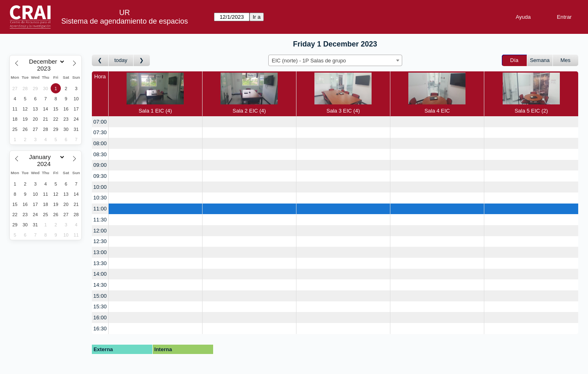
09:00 (100, 165)
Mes (566, 60)
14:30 (100, 285)
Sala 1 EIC (155, 93)
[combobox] (335, 60)
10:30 (100, 198)
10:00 (100, 187)
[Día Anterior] (100, 61)
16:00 (100, 318)
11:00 (100, 209)
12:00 (100, 231)
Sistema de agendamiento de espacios (125, 21)
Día (514, 60)
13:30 (100, 263)
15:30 (100, 307)
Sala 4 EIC (437, 93)
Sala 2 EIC (249, 93)
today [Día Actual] (121, 60)
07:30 (100, 132)
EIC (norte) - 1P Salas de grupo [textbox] (309, 61)
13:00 (100, 252)
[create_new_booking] (155, 122)
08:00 (100, 143)
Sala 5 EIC (531, 93)
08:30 (100, 154)
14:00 (100, 274)
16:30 (100, 329)
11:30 (100, 220)
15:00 (100, 296)
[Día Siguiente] (142, 61)
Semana (540, 60)
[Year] (46, 69)
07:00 (100, 122)
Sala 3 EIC (343, 93)
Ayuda (523, 17)
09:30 (100, 176)
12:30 (100, 241)
